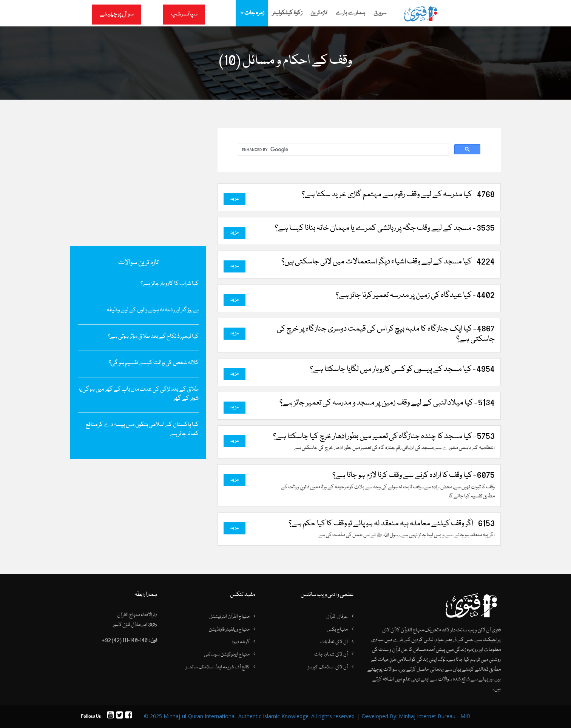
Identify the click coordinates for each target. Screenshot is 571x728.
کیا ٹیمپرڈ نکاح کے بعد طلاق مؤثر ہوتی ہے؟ (153, 337)
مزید (235, 199)
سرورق (380, 13)
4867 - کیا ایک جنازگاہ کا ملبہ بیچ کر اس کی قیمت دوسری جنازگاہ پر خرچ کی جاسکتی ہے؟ (386, 334)
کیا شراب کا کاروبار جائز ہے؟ (170, 284)
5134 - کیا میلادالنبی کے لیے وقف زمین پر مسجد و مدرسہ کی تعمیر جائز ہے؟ (387, 403)
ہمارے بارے (350, 13)
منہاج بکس (337, 629)
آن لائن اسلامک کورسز (328, 667)
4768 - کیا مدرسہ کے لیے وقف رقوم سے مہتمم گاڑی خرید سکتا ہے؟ (398, 195)
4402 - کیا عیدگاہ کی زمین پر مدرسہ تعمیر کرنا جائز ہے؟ (415, 296)
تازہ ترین (319, 13)
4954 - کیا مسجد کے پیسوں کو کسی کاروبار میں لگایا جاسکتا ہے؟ (402, 369)
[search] (343, 150)
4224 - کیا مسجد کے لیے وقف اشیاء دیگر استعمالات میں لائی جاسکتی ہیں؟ (388, 262)
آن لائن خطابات (334, 642)
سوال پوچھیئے (117, 14)
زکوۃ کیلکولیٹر (287, 13)
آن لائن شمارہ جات (331, 654)
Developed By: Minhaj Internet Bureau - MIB (416, 716)
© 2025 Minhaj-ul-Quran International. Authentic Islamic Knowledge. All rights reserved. (250, 716)
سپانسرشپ (184, 14)
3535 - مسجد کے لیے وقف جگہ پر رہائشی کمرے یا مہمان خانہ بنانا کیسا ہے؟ (385, 228)
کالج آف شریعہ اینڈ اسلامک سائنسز (218, 667)
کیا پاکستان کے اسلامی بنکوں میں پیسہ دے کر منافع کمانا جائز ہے (142, 429)
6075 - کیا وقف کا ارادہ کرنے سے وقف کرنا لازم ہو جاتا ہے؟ (414, 476)
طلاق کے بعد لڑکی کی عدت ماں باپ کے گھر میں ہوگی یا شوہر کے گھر (139, 394)
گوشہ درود (241, 642)
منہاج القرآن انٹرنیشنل (229, 617)
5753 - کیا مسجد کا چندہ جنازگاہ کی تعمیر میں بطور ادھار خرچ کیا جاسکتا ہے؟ (384, 437)
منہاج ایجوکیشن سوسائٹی (227, 654)
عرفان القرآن (337, 617)
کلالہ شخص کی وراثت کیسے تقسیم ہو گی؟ (154, 363)
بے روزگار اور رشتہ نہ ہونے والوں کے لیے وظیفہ (153, 310)
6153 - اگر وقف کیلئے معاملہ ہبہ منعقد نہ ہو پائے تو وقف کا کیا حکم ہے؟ (392, 524)
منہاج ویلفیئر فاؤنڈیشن (229, 629)
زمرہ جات (252, 13)
